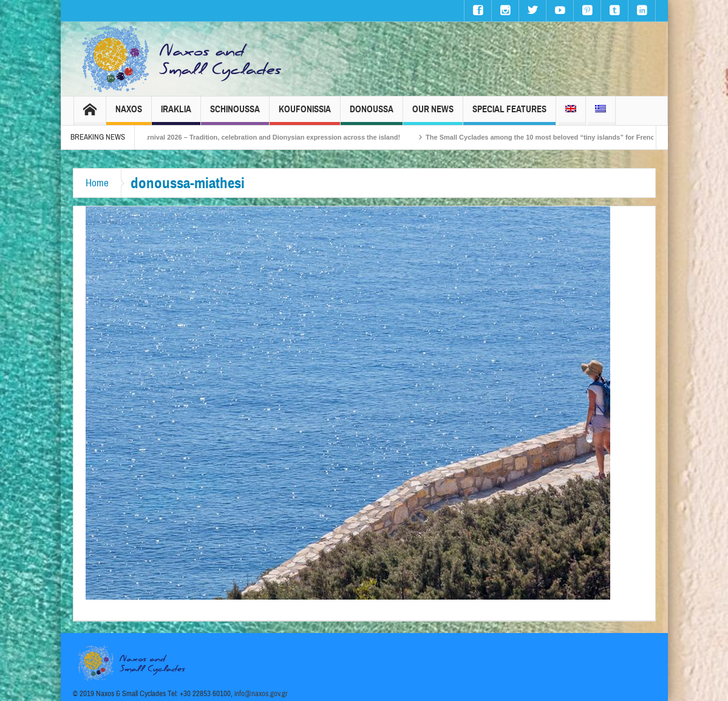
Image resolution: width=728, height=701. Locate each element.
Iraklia (176, 114)
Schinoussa (235, 114)
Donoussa (372, 114)
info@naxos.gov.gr (261, 694)
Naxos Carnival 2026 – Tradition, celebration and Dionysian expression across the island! (267, 137)
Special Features (509, 114)
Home (97, 183)
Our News (433, 114)
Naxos (129, 114)
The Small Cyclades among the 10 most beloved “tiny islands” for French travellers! (567, 137)
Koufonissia (305, 114)
